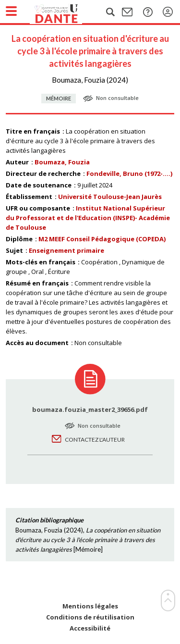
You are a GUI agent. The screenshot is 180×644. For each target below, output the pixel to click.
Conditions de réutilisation (90, 617)
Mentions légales (90, 606)
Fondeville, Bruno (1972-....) (129, 173)
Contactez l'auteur (95, 440)
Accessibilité (90, 628)
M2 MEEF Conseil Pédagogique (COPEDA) (102, 239)
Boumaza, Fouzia (62, 162)
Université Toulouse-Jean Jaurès (110, 197)
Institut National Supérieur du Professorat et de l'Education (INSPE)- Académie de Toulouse (88, 218)
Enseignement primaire (66, 250)
